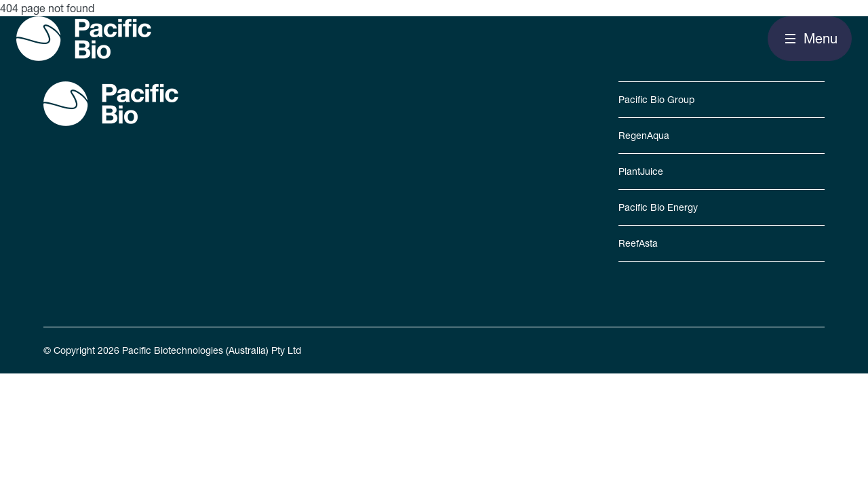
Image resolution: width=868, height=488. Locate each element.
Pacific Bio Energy (658, 207)
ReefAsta (638, 243)
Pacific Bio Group (656, 100)
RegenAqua (644, 136)
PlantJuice (641, 171)
